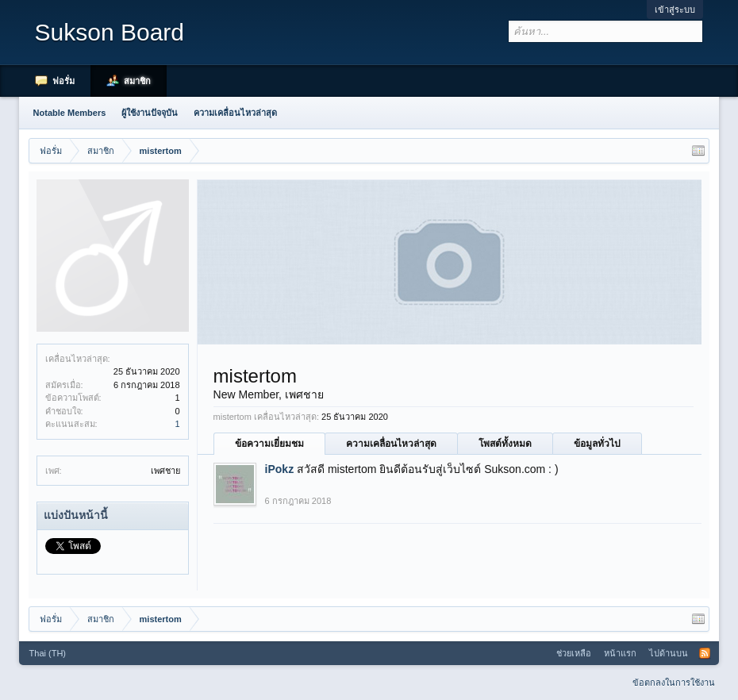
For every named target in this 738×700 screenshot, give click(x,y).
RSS (705, 653)
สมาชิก (137, 81)
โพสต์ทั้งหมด (505, 444)
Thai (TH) (48, 653)
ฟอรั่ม (63, 81)
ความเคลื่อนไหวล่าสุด (391, 444)
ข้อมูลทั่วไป (597, 444)
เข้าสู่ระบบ (675, 10)
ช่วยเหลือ (574, 653)
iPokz (280, 469)
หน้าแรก (620, 653)
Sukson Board (110, 32)
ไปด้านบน (669, 653)
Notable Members (70, 113)
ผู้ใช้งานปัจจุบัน (150, 113)
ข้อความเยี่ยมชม (269, 444)
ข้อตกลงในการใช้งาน (674, 683)
